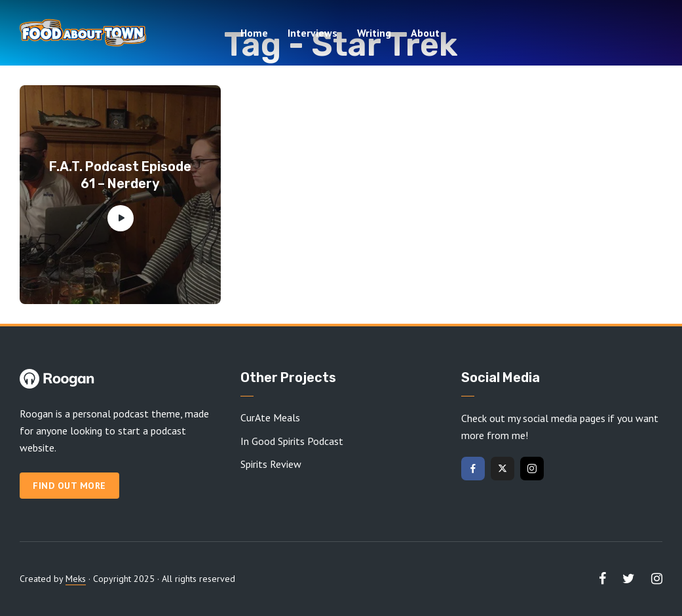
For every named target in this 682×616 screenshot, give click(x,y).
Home (254, 33)
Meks (76, 579)
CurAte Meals (270, 417)
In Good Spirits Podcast (292, 441)
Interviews (313, 33)
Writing (374, 33)
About (425, 33)
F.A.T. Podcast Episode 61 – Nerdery (120, 175)
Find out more (69, 486)
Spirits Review (271, 464)
